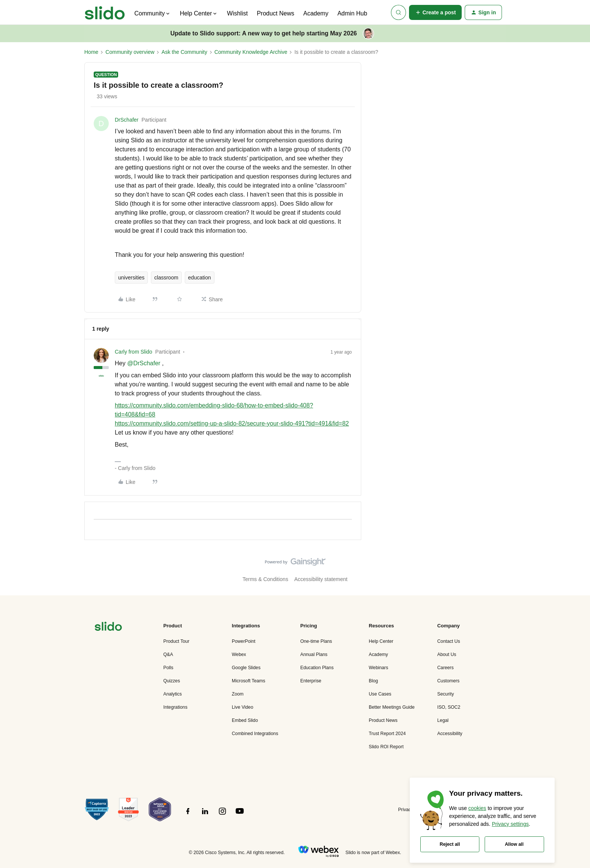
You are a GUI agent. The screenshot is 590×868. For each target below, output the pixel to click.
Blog (373, 681)
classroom (166, 278)
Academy (316, 13)
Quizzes (172, 681)
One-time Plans (316, 641)
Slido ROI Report (386, 747)
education (200, 278)
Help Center (381, 641)
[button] (436, 12)
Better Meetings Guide (392, 707)
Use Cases (380, 694)
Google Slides (246, 668)
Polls (168, 668)
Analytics (173, 694)
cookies (477, 808)
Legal (443, 720)
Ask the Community (184, 52)
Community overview (130, 52)
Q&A (168, 654)
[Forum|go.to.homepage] (105, 12)
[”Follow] (188, 815)
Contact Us (449, 641)
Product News (275, 13)
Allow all (514, 844)
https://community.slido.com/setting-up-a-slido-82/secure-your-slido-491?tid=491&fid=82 (232, 423)
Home (91, 52)
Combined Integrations (255, 734)
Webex (239, 654)
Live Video (243, 707)
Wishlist (237, 13)
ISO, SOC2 (449, 707)
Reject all (450, 844)
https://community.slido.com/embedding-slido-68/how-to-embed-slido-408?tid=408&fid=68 (214, 410)
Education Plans (317, 668)
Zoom (238, 694)
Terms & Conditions (265, 579)
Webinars (379, 668)
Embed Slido (245, 720)
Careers (446, 668)
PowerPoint (244, 641)
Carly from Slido (134, 352)
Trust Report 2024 (387, 734)
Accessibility (450, 734)
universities (131, 278)
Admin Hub (352, 13)
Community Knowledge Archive (251, 52)
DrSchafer (127, 120)
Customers (448, 681)
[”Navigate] (108, 628)
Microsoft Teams (249, 681)
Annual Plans (314, 654)
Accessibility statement (321, 579)
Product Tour (176, 641)
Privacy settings (510, 824)
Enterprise (311, 681)
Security (446, 694)
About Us (447, 654)
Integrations (175, 707)
